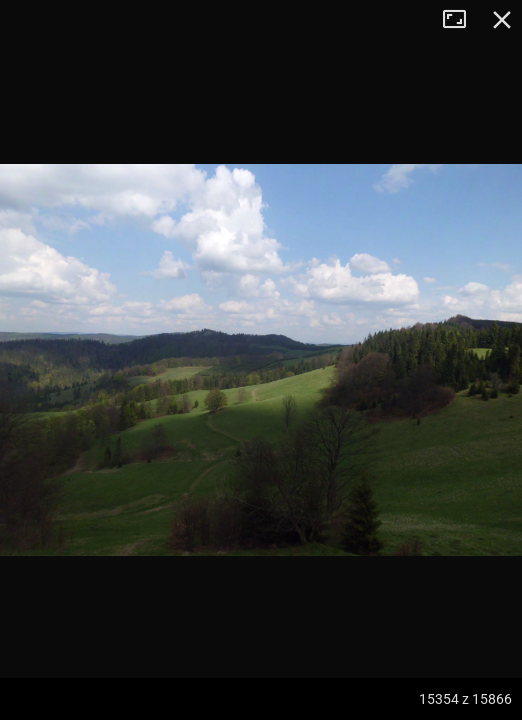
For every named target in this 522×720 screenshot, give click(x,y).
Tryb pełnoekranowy (462, 20)
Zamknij (502, 20)
